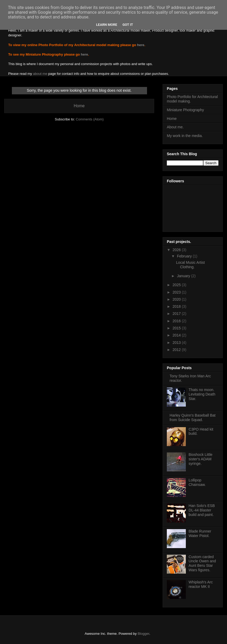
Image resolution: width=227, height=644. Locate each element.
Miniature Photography (185, 110)
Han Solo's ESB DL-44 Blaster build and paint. (202, 510)
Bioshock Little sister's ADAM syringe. (201, 459)
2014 (177, 335)
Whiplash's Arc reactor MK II (201, 584)
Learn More (107, 25)
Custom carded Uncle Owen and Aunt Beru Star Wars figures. (202, 563)
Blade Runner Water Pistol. (200, 533)
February (185, 256)
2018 (177, 306)
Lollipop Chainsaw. (197, 482)
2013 (177, 343)
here (141, 45)
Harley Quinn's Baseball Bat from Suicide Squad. (193, 418)
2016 (177, 321)
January (184, 276)
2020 (177, 299)
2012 (177, 350)
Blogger (143, 634)
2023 (177, 292)
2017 (177, 314)
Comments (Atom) (90, 119)
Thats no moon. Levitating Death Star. (202, 394)
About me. (175, 127)
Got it (128, 25)
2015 (177, 328)
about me (40, 74)
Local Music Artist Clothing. (190, 265)
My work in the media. (185, 136)
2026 (177, 250)
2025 (177, 285)
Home (79, 106)
